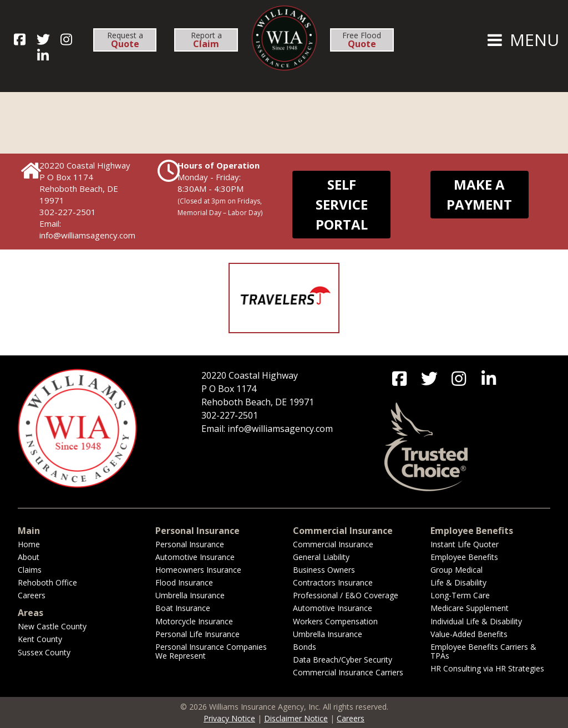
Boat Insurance (183, 608)
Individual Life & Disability (476, 621)
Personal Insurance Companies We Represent (211, 651)
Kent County (40, 639)
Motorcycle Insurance (194, 621)
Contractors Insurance (333, 582)
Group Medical (457, 570)
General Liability (321, 557)
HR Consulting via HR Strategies (487, 668)
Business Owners (324, 570)
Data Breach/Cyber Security (343, 660)
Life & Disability (458, 582)
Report (206, 40)
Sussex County (44, 652)
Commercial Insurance (333, 544)
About (29, 557)
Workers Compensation (335, 621)
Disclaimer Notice (296, 718)
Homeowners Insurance (198, 570)
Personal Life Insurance (197, 634)
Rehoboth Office (47, 582)
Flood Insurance (184, 582)
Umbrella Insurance (190, 595)
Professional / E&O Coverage (346, 595)
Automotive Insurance (195, 557)
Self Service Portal (342, 204)
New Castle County (52, 626)
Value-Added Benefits (469, 634)
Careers (32, 595)
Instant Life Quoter (465, 544)
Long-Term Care (460, 595)
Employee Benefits (464, 557)
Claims (30, 570)
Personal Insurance (190, 544)
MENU (522, 40)
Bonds (305, 647)
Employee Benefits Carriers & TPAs (483, 651)
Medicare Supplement (470, 608)
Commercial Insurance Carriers (348, 672)
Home (29, 544)
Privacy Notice (229, 718)
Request (125, 40)
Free (362, 40)
